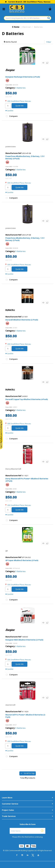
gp (7, 551)
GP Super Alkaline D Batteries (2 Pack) (22, 560)
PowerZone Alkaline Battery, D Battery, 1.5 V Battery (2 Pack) (25, 239)
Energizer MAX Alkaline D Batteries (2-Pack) (24, 640)
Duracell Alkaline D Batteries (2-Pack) (22, 320)
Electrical (26, 27)
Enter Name (28, 828)
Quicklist (9, 111)
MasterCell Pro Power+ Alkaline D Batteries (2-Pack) (26, 716)
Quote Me (19, 106)
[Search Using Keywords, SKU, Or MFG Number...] (28, 18)
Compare (11, 116)
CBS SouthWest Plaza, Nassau (19, 101)
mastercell (10, 705)
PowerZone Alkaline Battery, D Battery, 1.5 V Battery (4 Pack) (25, 157)
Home (16, 27)
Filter (49, 42)
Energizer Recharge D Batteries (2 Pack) (23, 77)
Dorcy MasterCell (13, 469)
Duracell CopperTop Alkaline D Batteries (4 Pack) (27, 399)
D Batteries (20, 88)
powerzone (11, 147)
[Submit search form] (49, 18)
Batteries (38, 27)
